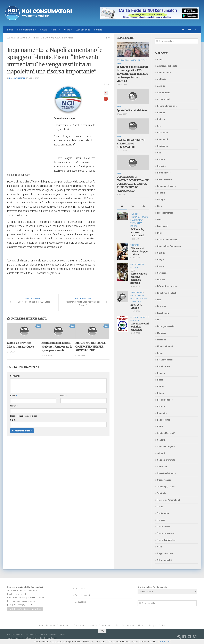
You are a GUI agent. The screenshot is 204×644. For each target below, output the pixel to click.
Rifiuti (160, 427)
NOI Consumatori (25, 30)
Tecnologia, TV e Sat (167, 487)
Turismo (161, 520)
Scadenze (162, 440)
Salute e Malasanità (166, 433)
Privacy (161, 393)
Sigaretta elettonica (166, 473)
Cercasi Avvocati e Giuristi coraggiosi (140, 327)
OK (169, 642)
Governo (161, 266)
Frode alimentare (165, 213)
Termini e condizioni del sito (19, 638)
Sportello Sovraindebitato (132, 110)
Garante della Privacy (167, 240)
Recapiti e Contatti (157, 625)
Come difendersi (82, 595)
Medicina (161, 340)
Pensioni (161, 373)
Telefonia (162, 493)
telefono (196, 30)
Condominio (163, 146)
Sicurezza (162, 467)
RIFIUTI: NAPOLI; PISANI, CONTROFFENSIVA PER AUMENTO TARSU (90, 347)
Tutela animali (164, 527)
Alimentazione (164, 73)
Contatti (98, 30)
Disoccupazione (165, 179)
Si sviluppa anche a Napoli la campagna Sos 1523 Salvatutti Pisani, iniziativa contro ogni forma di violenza (132, 74)
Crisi (159, 153)
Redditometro (164, 420)
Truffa (160, 507)
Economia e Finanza (166, 186)
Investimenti (163, 313)
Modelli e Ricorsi (165, 346)
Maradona (162, 333)
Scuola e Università (166, 460)
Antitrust (161, 86)
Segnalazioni (81, 602)
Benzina (161, 113)
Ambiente (12, 38)
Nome (13, 396)
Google (160, 260)
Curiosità (161, 166)
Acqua (160, 59)
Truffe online (163, 513)
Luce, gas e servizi (166, 326)
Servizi (55, 30)
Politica (161, 386)
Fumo (160, 233)
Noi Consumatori (165, 360)
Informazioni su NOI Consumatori (53, 625)
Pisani (160, 380)
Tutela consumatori (166, 533)
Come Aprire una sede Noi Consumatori (92, 625)
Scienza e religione (166, 447)
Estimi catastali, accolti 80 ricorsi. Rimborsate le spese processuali (57, 347)
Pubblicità (162, 413)
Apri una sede (83, 30)
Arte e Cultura (164, 93)
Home (10, 30)
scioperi (161, 453)
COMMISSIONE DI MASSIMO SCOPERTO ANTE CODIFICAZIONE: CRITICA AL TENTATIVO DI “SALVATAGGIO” (133, 184)
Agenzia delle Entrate (167, 66)
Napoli (160, 353)
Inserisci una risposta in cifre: (23, 416)
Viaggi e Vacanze (64, 38)
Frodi (160, 220)
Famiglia (161, 199)
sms (183, 30)
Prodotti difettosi (165, 400)
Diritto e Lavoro (43, 38)
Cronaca (161, 159)
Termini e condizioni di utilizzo (130, 625)
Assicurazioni (164, 99)
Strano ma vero (164, 480)
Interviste (162, 306)
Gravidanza (162, 273)
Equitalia (161, 193)
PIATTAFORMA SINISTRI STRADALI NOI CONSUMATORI (131, 144)
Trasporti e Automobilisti (169, 500)
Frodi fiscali (163, 226)
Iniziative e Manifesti (167, 293)
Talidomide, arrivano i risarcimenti (137, 232)
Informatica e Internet (167, 286)
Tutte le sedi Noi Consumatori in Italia (25, 609)
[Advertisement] (29, 126)
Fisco (160, 206)
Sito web (14, 406)
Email (63, 396)
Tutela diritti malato (166, 540)
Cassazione (162, 133)
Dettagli (161, 642)
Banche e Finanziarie (167, 106)
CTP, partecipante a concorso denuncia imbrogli (138, 277)
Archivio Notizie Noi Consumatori (153, 587)
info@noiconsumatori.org (24, 601)
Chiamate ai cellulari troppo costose (139, 251)
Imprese (161, 280)
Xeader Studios (50, 638)
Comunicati (26, 38)
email (189, 30)
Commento (15, 376)
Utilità (67, 30)
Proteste (161, 406)
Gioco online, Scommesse (169, 246)
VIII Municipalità (165, 560)
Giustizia (161, 253)
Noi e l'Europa (164, 366)
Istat (159, 320)
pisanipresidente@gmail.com (20, 605)
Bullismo (161, 119)
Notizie (44, 30)
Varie (160, 547)
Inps (159, 300)
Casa (159, 126)
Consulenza (80, 589)
